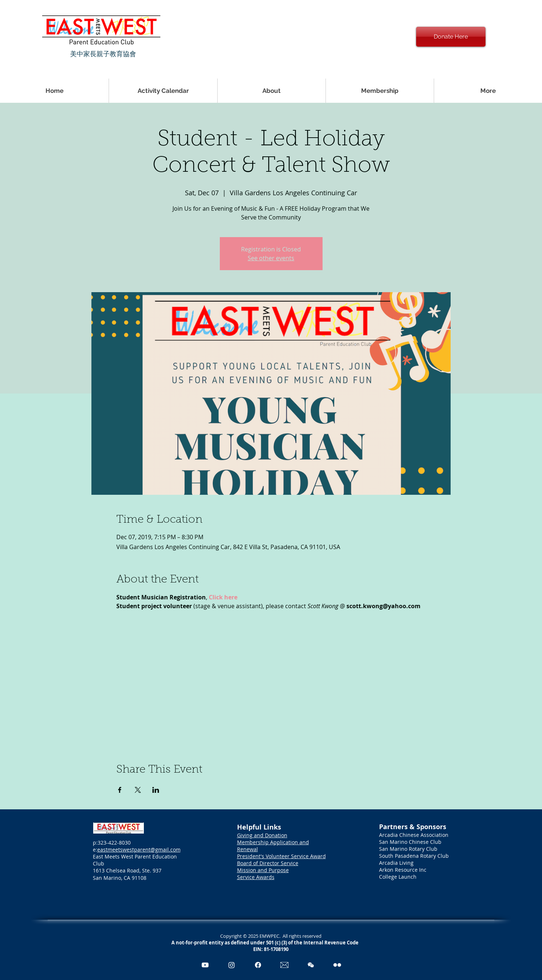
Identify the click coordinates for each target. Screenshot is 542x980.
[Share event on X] (138, 790)
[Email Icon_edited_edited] (284, 965)
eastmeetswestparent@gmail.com (139, 850)
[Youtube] (205, 965)
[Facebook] (258, 965)
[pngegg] (311, 965)
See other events (271, 258)
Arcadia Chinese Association (414, 835)
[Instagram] (232, 965)
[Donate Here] (451, 37)
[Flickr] (337, 965)
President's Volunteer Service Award (281, 856)
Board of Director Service (268, 863)
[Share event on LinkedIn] (156, 790)
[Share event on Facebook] (120, 790)
